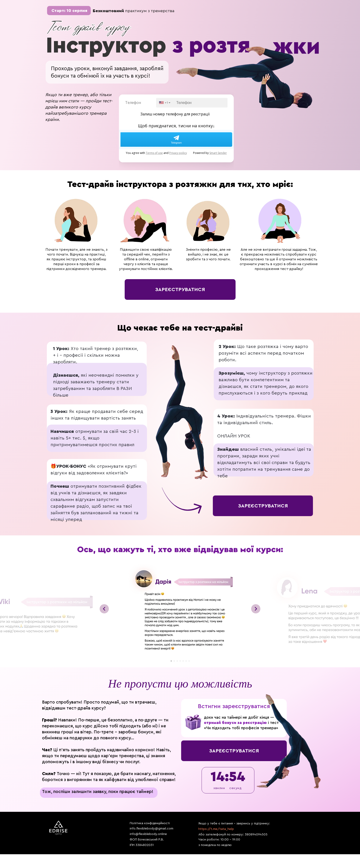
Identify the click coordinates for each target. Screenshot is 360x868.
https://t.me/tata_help (216, 829)
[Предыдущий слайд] (104, 609)
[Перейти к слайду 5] (183, 661)
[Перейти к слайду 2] (174, 661)
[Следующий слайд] (256, 609)
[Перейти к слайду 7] (189, 661)
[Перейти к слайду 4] (180, 661)
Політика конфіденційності (150, 823)
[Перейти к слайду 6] (186, 661)
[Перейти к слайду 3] (177, 661)
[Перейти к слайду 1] (171, 661)
